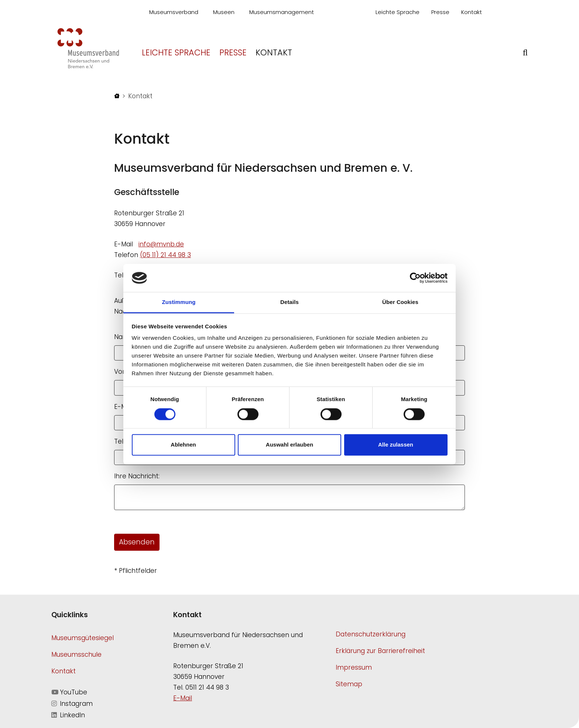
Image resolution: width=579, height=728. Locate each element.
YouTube (69, 692)
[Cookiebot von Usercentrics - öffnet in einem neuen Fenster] (415, 278)
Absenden (137, 542)
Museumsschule (76, 654)
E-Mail (183, 698)
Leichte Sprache (398, 12)
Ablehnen (183, 445)
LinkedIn (68, 715)
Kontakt (472, 12)
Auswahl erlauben (289, 445)
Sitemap (349, 684)
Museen (224, 12)
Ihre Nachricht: (137, 476)
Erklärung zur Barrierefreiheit (380, 651)
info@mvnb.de (161, 244)
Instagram (72, 704)
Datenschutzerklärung (371, 634)
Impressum (354, 667)
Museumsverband (174, 12)
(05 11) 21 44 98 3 (165, 255)
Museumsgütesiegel (83, 638)
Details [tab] (289, 302)
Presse (440, 12)
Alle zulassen (396, 445)
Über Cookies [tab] (400, 302)
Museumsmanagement (282, 12)
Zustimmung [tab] (179, 302)
